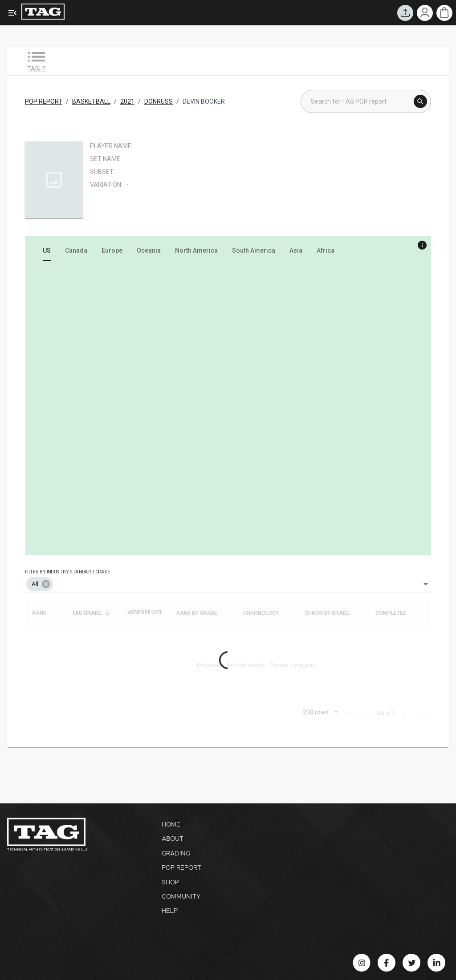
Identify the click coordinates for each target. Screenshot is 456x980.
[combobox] (228, 578)
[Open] (426, 584)
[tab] (47, 250)
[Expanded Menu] (12, 13)
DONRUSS (159, 101)
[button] (40, 584)
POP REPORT (44, 101)
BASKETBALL (91, 101)
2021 (127, 101)
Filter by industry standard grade (67, 571)
